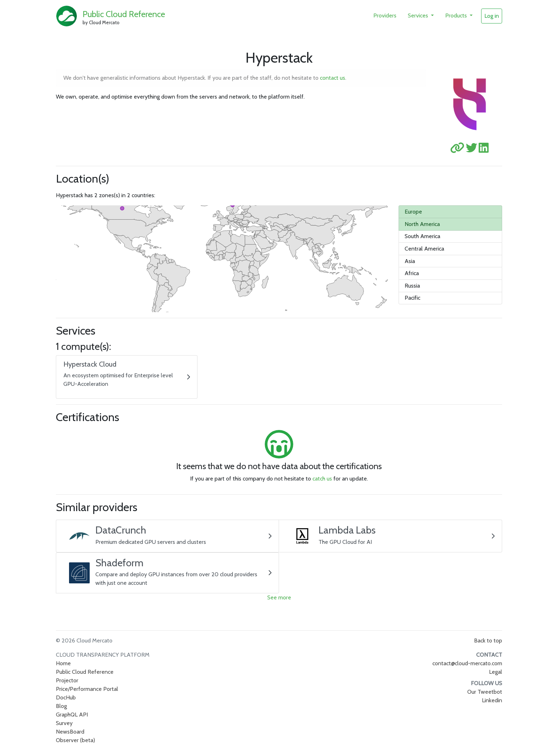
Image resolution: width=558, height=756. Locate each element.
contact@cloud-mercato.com (467, 663)
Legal (496, 672)
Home (63, 663)
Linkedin (492, 700)
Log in (492, 16)
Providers (385, 15)
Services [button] (419, 15)
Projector (67, 680)
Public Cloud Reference (124, 14)
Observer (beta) (75, 740)
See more (279, 597)
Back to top (488, 640)
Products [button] (457, 15)
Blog (61, 706)
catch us (322, 479)
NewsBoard (70, 732)
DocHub (66, 697)
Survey (64, 723)
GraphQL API (72, 715)
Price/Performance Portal (87, 689)
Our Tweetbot (485, 692)
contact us (333, 78)
